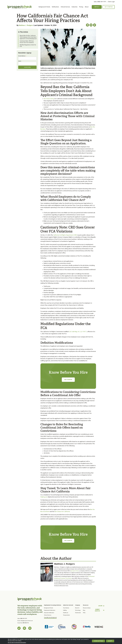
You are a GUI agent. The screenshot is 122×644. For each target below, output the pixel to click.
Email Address (22, 56)
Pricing (81, 7)
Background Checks (44, 7)
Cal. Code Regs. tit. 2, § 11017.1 (78, 332)
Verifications (55, 7)
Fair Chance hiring (49, 99)
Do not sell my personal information (17, 643)
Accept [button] (110, 641)
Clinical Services (65, 7)
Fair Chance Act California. (62, 512)
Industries (75, 7)
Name (20, 61)
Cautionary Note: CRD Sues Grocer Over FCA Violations (27, 42)
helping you (44, 497)
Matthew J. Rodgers (26, 25)
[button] (87, 25)
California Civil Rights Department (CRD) (65, 235)
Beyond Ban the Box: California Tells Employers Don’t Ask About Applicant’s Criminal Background (28, 37)
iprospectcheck (75, 571)
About (87, 7)
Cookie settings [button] (98, 641)
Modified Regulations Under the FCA (28, 46)
